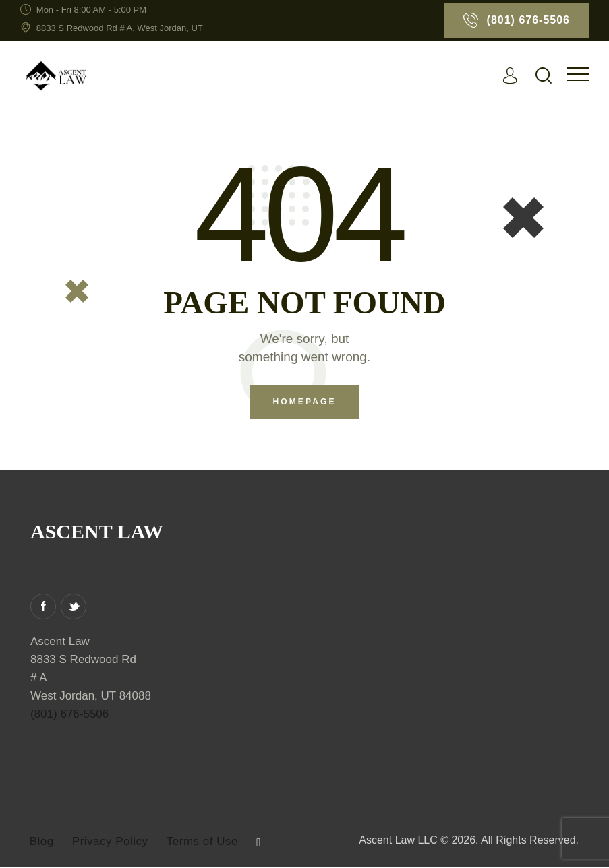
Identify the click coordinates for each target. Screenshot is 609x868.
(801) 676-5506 (69, 715)
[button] (578, 74)
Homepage (304, 402)
